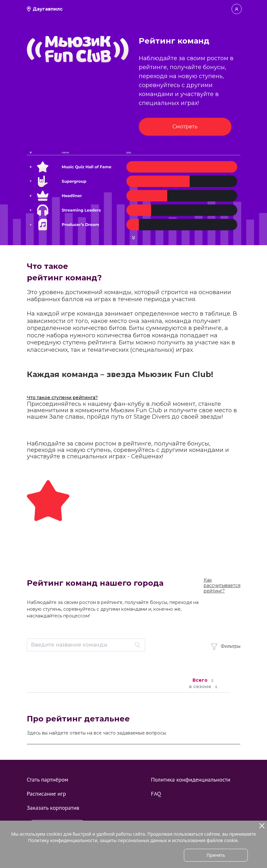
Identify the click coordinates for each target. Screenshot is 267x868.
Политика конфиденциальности (191, 780)
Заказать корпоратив (53, 808)
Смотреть (185, 127)
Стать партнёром (48, 780)
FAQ (156, 794)
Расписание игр (47, 794)
